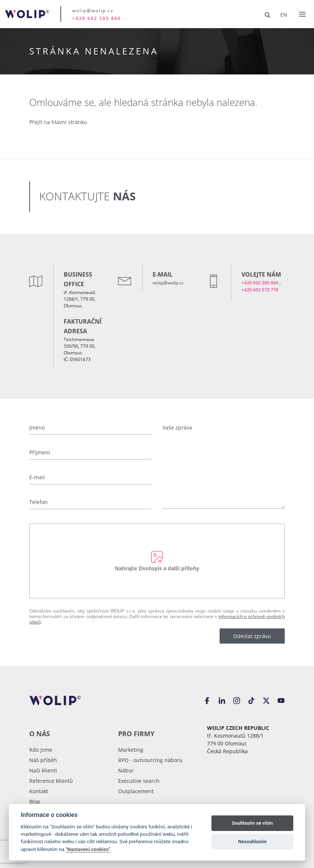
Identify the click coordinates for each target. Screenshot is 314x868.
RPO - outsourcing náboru (150, 760)
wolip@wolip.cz (93, 10)
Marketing (131, 750)
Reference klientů (51, 781)
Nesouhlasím (252, 842)
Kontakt (39, 791)
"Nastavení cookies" (88, 849)
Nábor (126, 770)
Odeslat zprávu (252, 636)
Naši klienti (43, 770)
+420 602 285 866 (97, 18)
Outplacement (136, 791)
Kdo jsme (41, 750)
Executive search (139, 781)
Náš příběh (43, 760)
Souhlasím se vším (252, 823)
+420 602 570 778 (260, 290)
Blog (35, 802)
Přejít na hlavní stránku (58, 122)
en (284, 15)
